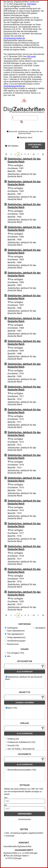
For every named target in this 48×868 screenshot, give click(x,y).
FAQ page (31, 56)
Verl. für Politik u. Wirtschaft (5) (20, 749)
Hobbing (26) (12, 739)
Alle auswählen (25, 672)
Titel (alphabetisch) (14, 634)
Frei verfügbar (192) (14, 653)
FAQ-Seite (31, 4)
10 (34, 154)
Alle (8, 656)
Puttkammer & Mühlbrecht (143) (20, 742)
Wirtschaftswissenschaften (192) (21, 770)
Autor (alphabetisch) (15, 631)
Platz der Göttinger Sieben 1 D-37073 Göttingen (17, 857)
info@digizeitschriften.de (14, 38)
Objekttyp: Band (25, 138)
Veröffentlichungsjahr (15, 641)
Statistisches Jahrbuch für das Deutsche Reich (24, 160)
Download (10, 836)
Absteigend (39, 628)
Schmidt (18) (12, 746)
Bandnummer (12, 644)
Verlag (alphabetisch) (15, 637)
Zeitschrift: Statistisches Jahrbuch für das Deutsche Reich (25, 132)
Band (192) (11, 708)
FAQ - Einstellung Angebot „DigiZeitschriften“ (25, 833)
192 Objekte (12, 146)
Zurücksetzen (25, 819)
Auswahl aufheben (25, 703)
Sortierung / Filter (35, 146)
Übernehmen (25, 814)
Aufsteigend (11, 628)
